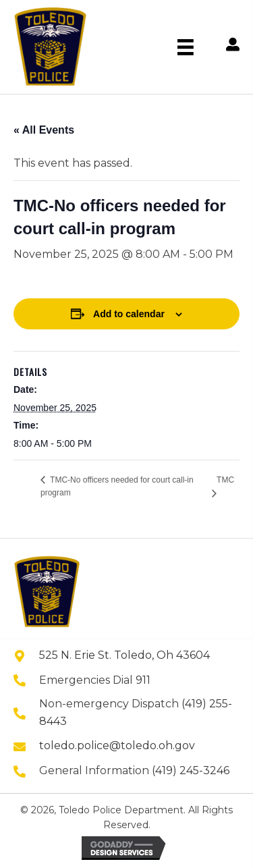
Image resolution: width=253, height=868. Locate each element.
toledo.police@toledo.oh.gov (117, 745)
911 (143, 680)
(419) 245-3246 (191, 770)
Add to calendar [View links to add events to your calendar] (129, 314)
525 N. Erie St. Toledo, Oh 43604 (124, 655)
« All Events (44, 130)
